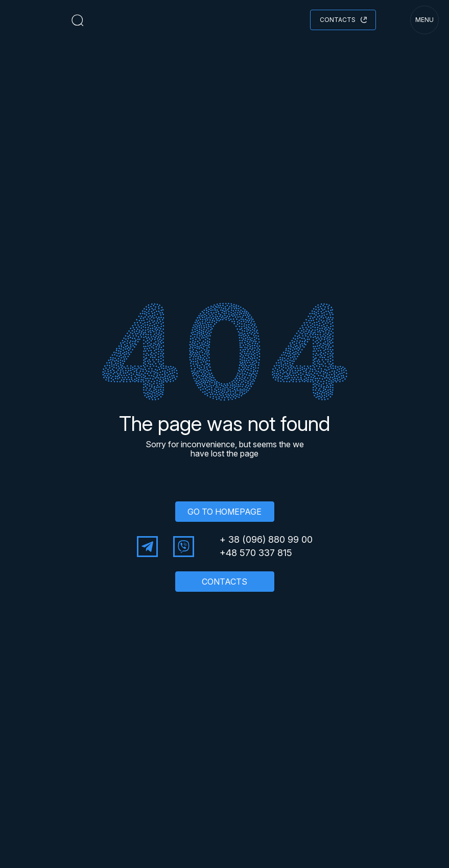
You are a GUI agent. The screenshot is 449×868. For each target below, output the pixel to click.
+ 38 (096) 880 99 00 (266, 540)
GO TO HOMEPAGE (224, 512)
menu (424, 20)
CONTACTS (224, 582)
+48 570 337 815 (256, 553)
